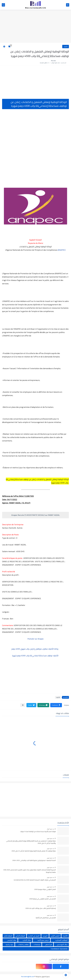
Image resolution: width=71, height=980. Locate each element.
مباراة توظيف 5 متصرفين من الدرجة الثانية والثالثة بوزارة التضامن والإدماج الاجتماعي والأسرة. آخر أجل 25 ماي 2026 (31, 842)
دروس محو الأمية (43, 940)
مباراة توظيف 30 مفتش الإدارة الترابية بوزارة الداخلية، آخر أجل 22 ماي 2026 (34, 851)
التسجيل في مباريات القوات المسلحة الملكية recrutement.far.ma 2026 (35, 880)
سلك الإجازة (27, 940)
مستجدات (37, 944)
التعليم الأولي (55, 936)
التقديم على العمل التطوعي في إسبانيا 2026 (43, 899)
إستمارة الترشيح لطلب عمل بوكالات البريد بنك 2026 (41, 908)
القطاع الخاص (20, 936)
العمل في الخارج (34, 936)
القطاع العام (8, 936)
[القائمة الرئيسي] (68, 5)
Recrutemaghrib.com (28, 977)
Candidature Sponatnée (59, 949)
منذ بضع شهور (50, 838)
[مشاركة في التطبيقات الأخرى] (23, 705)
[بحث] (3, 5)
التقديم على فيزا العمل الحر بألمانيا (46, 918)
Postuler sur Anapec (36, 639)
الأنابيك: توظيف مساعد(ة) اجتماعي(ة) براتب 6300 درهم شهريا (35, 656)
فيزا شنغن (48, 944)
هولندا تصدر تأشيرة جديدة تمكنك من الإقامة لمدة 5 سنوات (38, 832)
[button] (56, 705)
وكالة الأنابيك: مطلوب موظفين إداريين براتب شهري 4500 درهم (35, 649)
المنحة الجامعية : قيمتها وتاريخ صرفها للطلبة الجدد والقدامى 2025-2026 (34, 860)
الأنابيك (66, 47)
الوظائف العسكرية (61, 940)
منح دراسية (9, 944)
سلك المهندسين (62, 944)
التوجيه (45, 936)
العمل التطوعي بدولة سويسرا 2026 (45, 889)
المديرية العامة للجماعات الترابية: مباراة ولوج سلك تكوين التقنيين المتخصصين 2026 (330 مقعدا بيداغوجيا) (29, 871)
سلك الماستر (12, 940)
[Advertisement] (35, 26)
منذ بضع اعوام (51, 829)
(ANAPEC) (62, 250)
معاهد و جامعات (23, 944)
